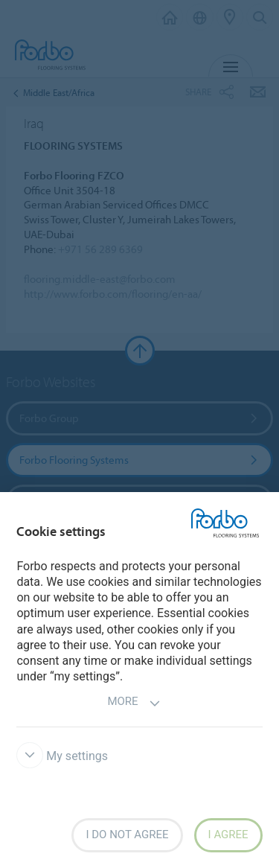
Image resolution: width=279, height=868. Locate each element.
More (134, 703)
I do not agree (127, 835)
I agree (228, 835)
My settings (62, 756)
